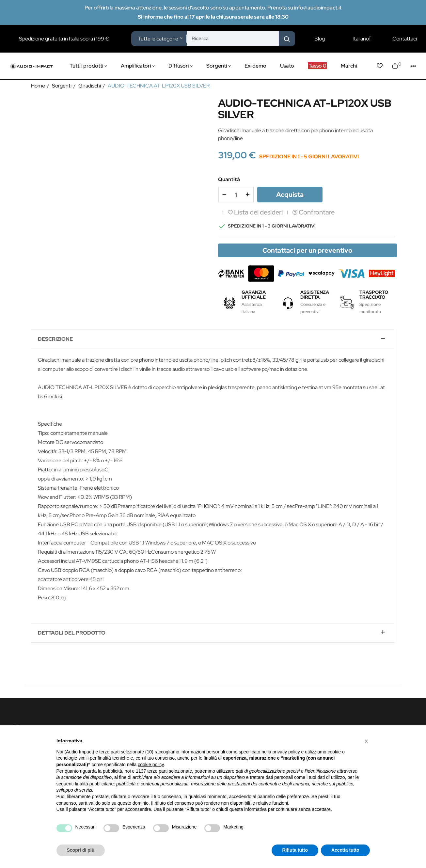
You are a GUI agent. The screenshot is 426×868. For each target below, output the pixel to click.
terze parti (157, 771)
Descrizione (55, 339)
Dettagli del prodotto (72, 633)
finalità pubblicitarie (94, 784)
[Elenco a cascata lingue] (362, 39)
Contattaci (405, 39)
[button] (367, 741)
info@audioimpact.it (318, 8)
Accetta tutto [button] (345, 850)
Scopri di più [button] (81, 850)
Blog (320, 39)
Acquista (290, 195)
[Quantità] (236, 195)
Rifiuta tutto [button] (295, 850)
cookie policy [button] (151, 765)
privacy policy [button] (286, 752)
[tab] (213, 339)
